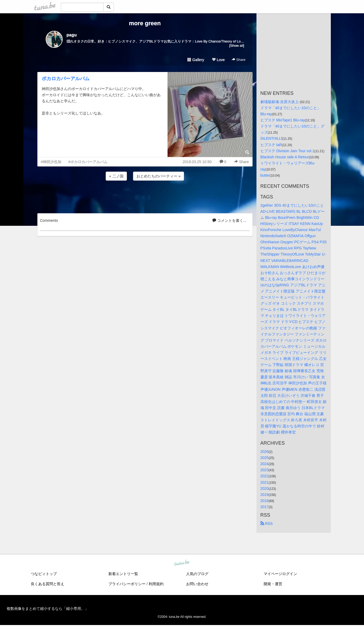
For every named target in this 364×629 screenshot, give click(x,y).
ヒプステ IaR (271, 145)
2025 (265, 458)
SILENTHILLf (271, 138)
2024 (265, 464)
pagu (72, 35)
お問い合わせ (197, 584)
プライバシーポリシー (127, 584)
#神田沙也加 (51, 162)
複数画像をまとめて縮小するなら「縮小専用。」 (48, 609)
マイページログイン (280, 574)
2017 (265, 507)
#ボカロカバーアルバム (88, 162)
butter (265, 175)
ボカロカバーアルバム (66, 79)
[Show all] (237, 46)
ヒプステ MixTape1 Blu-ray (283, 120)
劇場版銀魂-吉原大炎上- (280, 102)
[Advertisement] (145, 196)
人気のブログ (197, 574)
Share (239, 60)
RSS (267, 524)
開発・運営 (273, 584)
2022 (265, 476)
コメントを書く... (229, 220)
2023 (265, 470)
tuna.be (182, 563)
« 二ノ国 (116, 176)
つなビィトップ (44, 574)
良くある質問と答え (48, 584)
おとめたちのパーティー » (159, 176)
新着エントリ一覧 (123, 574)
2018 (265, 501)
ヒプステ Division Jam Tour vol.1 (288, 151)
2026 (265, 452)
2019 (265, 495)
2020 (265, 488)
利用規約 (156, 584)
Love (218, 60)
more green (145, 23)
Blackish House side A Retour (285, 157)
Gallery (196, 60)
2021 (265, 482)
